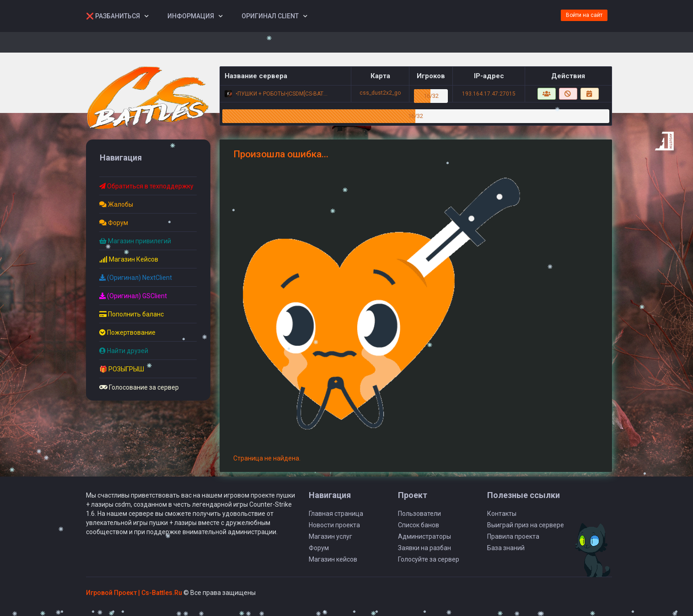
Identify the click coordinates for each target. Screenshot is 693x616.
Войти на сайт (584, 15)
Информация (191, 16)
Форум (319, 548)
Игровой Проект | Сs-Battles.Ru (134, 593)
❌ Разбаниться (113, 16)
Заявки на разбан (424, 548)
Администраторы (424, 536)
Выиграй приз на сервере (526, 525)
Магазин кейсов (333, 559)
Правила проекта (513, 536)
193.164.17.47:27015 (489, 94)
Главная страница (336, 514)
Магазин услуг (330, 536)
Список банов (419, 525)
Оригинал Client (270, 16)
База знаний (506, 548)
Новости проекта (334, 525)
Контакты (502, 514)
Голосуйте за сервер (429, 559)
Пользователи (419, 514)
